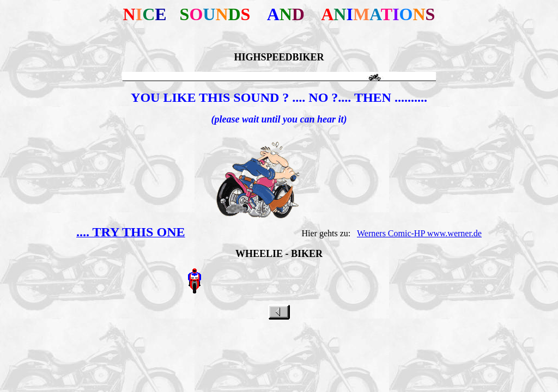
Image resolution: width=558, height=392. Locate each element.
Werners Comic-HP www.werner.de (419, 233)
